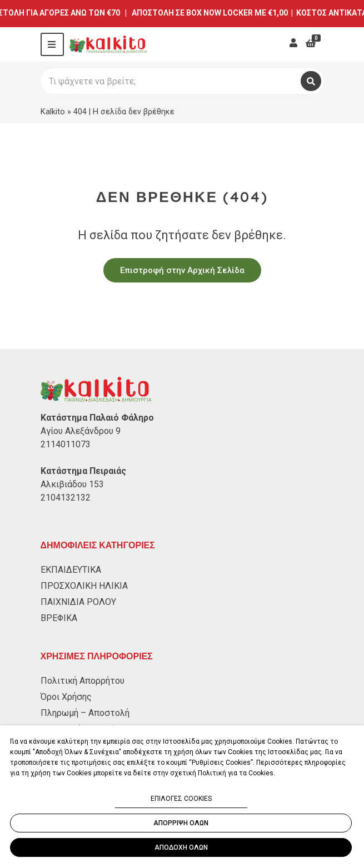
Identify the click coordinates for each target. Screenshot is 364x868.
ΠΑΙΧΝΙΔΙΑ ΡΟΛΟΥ (78, 602)
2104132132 (66, 498)
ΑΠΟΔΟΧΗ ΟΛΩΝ (181, 847)
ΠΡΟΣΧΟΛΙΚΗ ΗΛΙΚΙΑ (84, 586)
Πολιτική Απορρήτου (83, 681)
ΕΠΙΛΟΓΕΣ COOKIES (181, 799)
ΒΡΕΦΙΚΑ (59, 618)
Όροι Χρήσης (66, 697)
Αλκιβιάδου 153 (72, 484)
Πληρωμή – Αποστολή (85, 713)
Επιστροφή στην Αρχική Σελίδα (182, 270)
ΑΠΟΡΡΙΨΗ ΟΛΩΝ (181, 823)
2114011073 (66, 444)
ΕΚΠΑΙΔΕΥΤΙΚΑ (71, 570)
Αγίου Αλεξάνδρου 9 (81, 431)
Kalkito (53, 112)
